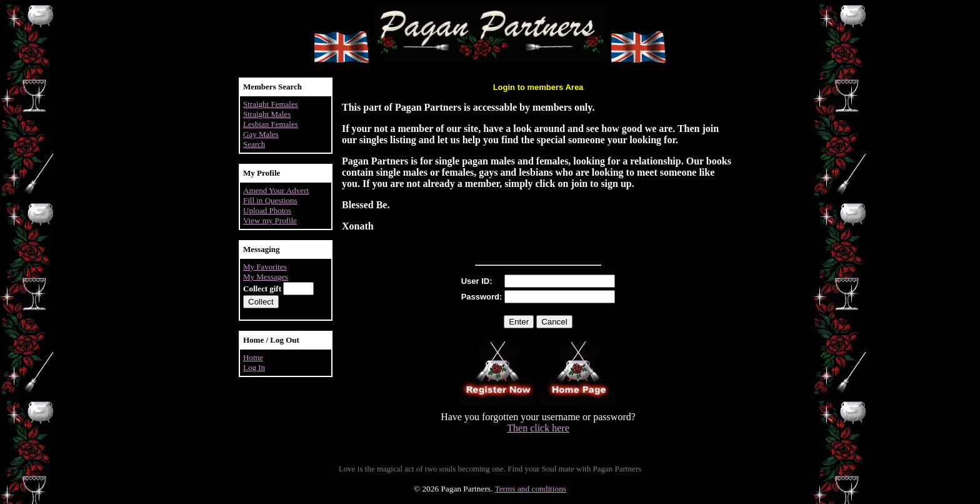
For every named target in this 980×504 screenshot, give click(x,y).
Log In (254, 367)
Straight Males (267, 114)
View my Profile (270, 220)
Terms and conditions (530, 489)
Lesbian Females (271, 124)
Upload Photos (267, 210)
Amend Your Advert (276, 190)
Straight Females (271, 104)
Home (253, 357)
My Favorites (265, 267)
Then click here (538, 428)
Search (254, 144)
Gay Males (261, 134)
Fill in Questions (270, 200)
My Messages (266, 277)
